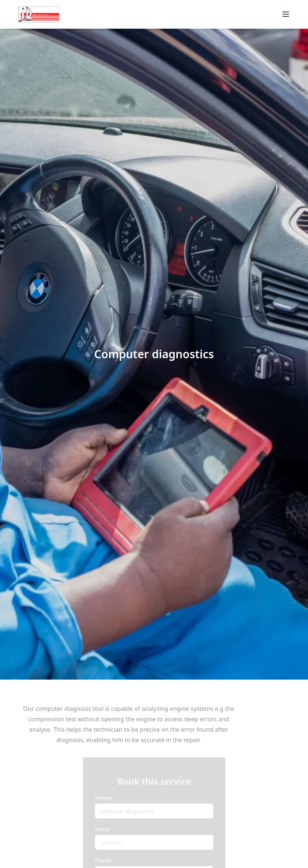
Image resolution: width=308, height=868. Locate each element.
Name (102, 829)
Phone (103, 860)
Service (104, 798)
